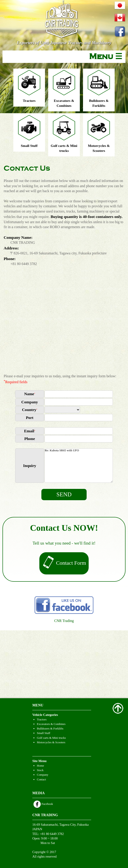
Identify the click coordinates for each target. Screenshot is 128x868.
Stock (40, 770)
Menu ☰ (106, 57)
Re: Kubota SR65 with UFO (79, 466)
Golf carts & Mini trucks (51, 738)
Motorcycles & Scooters (51, 742)
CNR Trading (64, 621)
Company (43, 775)
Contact (41, 779)
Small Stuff (44, 733)
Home (40, 766)
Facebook (43, 804)
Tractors (42, 719)
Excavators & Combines (51, 724)
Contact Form (64, 563)
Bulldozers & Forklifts (50, 728)
